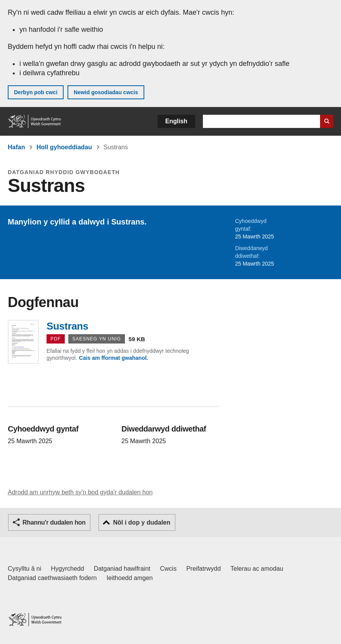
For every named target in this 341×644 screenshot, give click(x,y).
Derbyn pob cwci (36, 92)
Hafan (16, 147)
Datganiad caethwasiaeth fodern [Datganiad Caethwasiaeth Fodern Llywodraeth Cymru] (52, 578)
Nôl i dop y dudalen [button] (142, 522)
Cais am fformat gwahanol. (114, 358)
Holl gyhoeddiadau (64, 147)
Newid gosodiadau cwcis (106, 92)
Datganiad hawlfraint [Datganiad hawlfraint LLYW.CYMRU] (122, 569)
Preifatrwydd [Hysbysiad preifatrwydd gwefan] (203, 569)
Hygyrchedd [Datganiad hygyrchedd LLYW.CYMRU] (67, 569)
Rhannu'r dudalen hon (54, 522)
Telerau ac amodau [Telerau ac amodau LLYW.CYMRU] (257, 569)
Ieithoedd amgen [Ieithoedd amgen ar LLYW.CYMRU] (130, 578)
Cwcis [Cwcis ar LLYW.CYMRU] (169, 569)
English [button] (176, 121)
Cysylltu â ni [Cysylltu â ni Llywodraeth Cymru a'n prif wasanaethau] (24, 569)
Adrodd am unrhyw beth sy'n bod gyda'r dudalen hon (80, 492)
